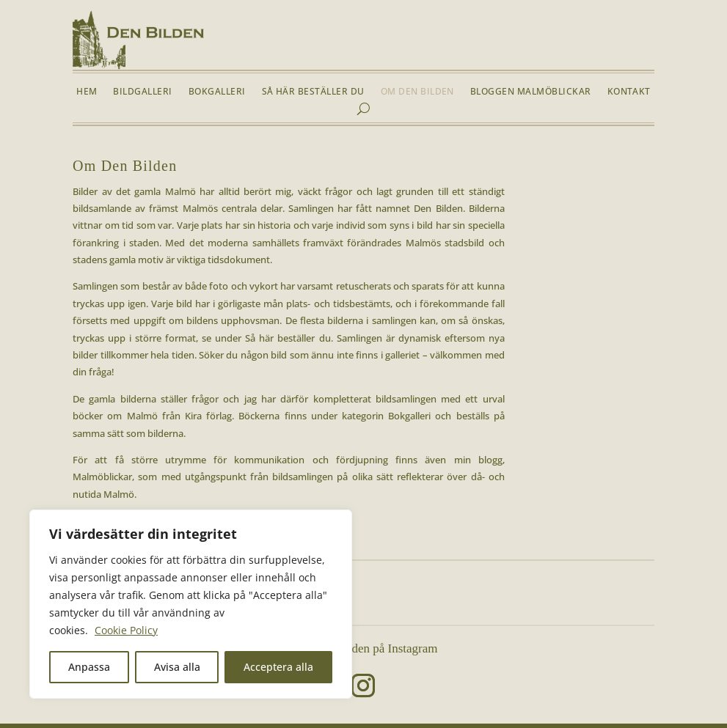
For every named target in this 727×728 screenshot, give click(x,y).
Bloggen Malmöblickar (531, 92)
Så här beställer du (313, 92)
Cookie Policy (126, 630)
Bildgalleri (142, 92)
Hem (87, 92)
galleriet (402, 355)
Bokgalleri (217, 92)
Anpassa (89, 667)
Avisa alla (177, 667)
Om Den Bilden (417, 92)
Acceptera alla (278, 667)
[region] (191, 604)
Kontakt (629, 92)
